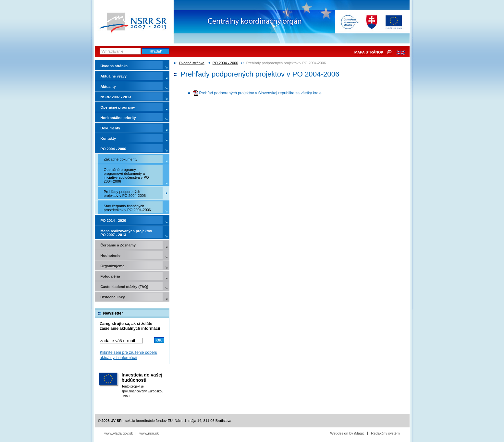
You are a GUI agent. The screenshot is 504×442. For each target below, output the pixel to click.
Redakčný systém (385, 433)
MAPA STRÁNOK (369, 52)
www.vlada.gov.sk (119, 433)
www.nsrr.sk (149, 433)
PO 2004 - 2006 (225, 63)
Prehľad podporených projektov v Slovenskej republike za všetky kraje (260, 93)
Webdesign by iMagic (347, 433)
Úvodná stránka (192, 63)
